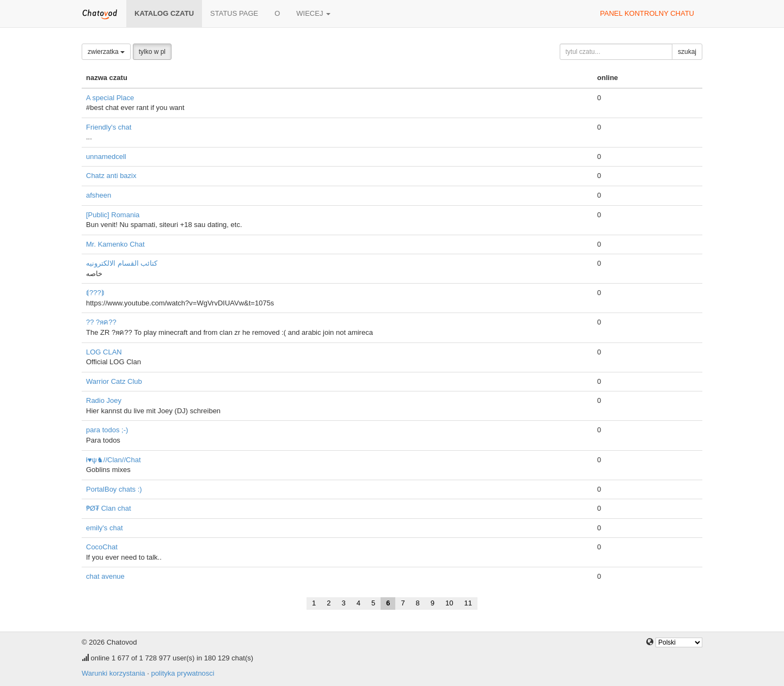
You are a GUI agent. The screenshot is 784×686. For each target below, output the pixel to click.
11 (468, 603)
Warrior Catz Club (114, 381)
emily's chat (105, 528)
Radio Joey (104, 400)
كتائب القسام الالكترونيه (122, 263)
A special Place (110, 98)
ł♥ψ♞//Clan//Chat (114, 460)
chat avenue (105, 576)
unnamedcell (106, 157)
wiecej (313, 13)
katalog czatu (164, 13)
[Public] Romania (113, 215)
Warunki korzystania (114, 673)
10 (449, 603)
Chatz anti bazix (111, 176)
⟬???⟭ (95, 293)
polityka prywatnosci (182, 673)
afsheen (99, 195)
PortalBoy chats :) (114, 489)
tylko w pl (152, 52)
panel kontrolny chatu (647, 13)
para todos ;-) (107, 430)
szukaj (687, 52)
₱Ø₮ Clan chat (109, 508)
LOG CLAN (104, 352)
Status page (234, 13)
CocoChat (102, 547)
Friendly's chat (109, 127)
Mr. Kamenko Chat (115, 244)
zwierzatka (106, 52)
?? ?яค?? (101, 322)
